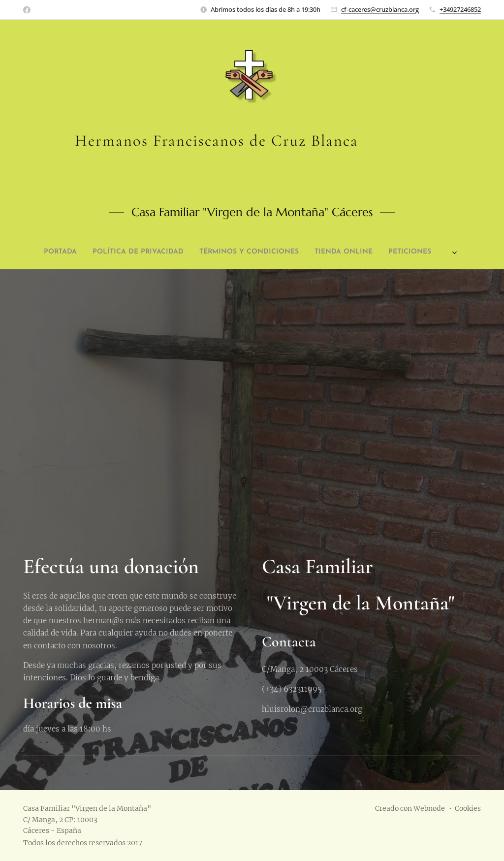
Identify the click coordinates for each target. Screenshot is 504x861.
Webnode (429, 808)
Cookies (468, 808)
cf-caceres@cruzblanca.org (380, 9)
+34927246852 (460, 9)
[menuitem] (161, 252)
